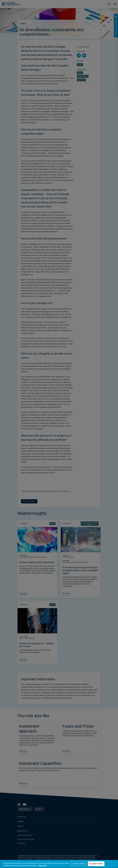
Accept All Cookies (96, 864)
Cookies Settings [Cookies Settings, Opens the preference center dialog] (78, 864)
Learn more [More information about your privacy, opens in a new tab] (42, 866)
